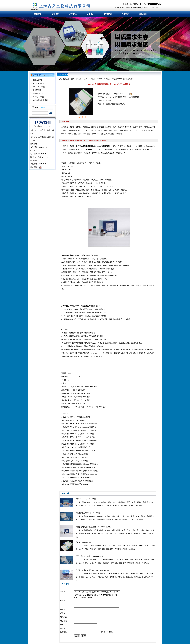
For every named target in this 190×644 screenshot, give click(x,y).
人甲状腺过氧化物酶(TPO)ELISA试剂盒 (90, 556)
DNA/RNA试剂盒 (39, 87)
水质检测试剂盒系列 (40, 100)
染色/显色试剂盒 (39, 93)
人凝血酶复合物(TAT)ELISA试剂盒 (88, 513)
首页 (73, 79)
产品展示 (73, 14)
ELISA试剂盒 (38, 80)
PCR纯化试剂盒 (39, 97)
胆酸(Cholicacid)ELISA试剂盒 (86, 499)
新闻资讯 (90, 14)
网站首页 (38, 14)
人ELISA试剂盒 (90, 79)
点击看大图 (82, 117)
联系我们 (143, 14)
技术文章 (108, 14)
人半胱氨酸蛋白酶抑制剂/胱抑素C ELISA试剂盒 (93, 570)
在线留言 (125, 14)
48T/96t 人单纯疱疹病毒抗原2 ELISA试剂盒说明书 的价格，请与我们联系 (97, 601)
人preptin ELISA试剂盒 (84, 542)
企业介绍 (55, 14)
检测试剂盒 (37, 90)
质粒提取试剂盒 (39, 83)
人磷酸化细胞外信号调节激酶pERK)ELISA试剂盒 (93, 527)
